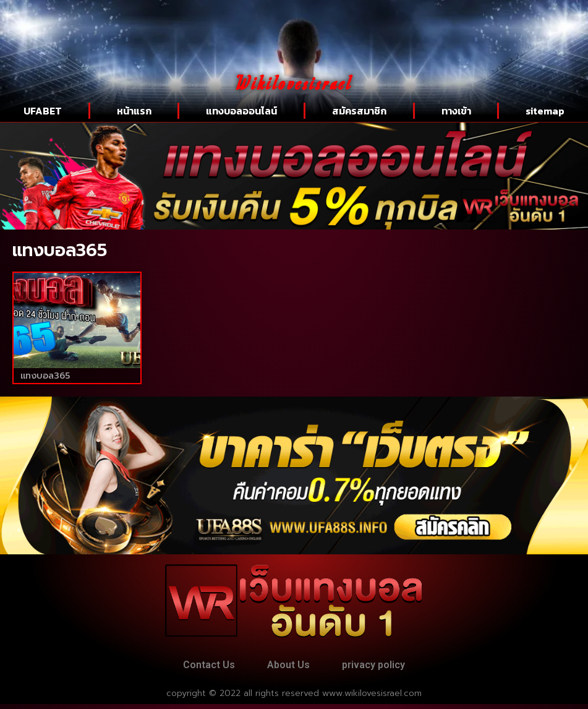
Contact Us (200, 667)
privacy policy (383, 667)
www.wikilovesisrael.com (372, 698)
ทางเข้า (456, 111)
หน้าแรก (134, 111)
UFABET (43, 111)
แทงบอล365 (45, 376)
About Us (288, 667)
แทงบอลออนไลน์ (241, 111)
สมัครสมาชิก (359, 111)
